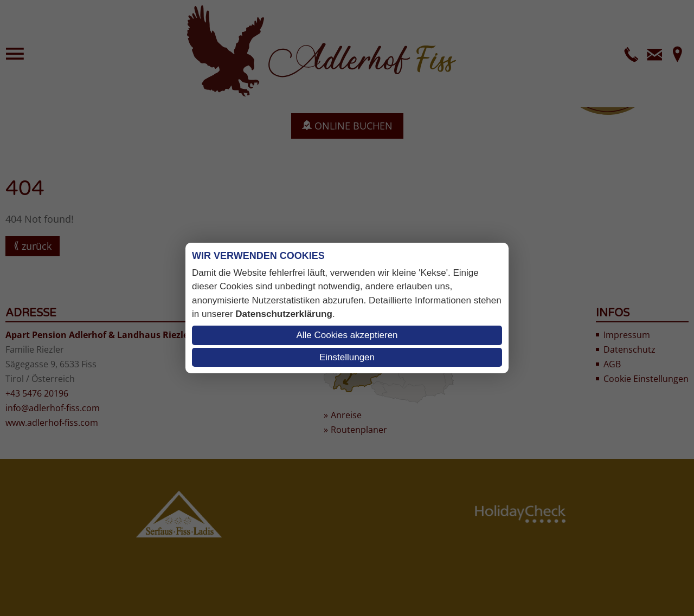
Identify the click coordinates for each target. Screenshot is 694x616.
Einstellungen (347, 357)
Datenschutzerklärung (284, 314)
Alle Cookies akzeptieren (347, 335)
